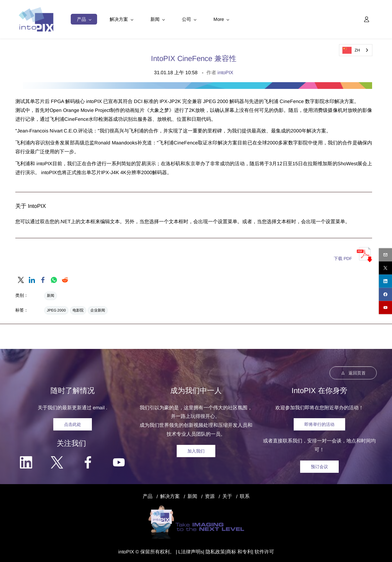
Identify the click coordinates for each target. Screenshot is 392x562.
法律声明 (191, 551)
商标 (231, 551)
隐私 (210, 551)
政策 (220, 551)
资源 (210, 495)
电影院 (78, 309)
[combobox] (356, 50)
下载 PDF (343, 258)
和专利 (244, 551)
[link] (21, 279)
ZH (351, 50)
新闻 (51, 295)
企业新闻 (98, 309)
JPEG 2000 (56, 309)
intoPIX (225, 72)
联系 (245, 495)
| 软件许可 (263, 551)
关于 (227, 495)
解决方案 (170, 495)
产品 (148, 495)
